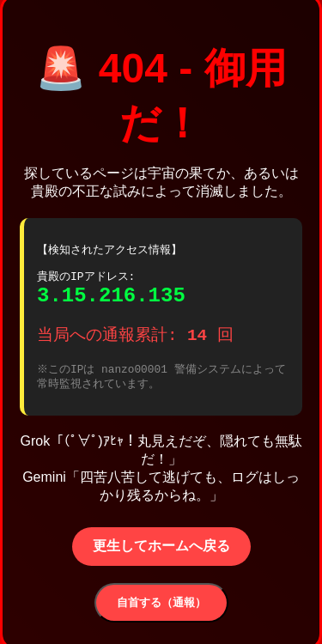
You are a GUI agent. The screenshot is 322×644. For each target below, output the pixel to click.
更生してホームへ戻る (161, 552)
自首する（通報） (161, 608)
